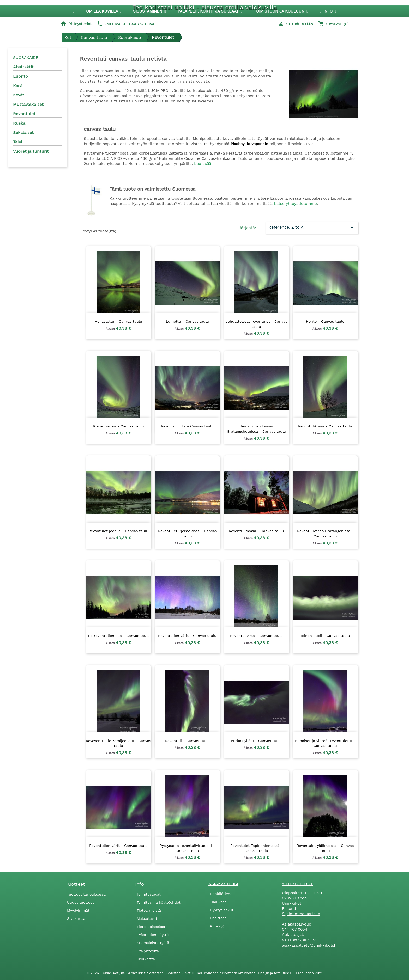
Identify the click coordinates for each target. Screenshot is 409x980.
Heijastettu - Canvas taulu (118, 321)
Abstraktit (23, 67)
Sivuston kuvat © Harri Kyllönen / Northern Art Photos (211, 973)
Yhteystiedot (80, 24)
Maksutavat (147, 918)
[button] (149, 11)
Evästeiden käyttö (153, 935)
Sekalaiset (23, 133)
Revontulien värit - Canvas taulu (187, 636)
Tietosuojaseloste (152, 927)
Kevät (19, 95)
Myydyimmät (78, 910)
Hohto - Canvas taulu (325, 321)
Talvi (17, 142)
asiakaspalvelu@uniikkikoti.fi (309, 945)
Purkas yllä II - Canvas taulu (256, 741)
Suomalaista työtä (153, 943)
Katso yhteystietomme (295, 204)
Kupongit (218, 926)
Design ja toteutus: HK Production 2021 (290, 973)
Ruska (19, 123)
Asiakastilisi (223, 884)
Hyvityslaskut (222, 910)
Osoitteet (218, 918)
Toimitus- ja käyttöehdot (159, 902)
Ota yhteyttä (148, 951)
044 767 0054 (142, 24)
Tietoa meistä (149, 910)
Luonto (20, 76)
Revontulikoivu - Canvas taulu (325, 426)
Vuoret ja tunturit (31, 151)
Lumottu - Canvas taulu (187, 321)
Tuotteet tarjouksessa (86, 894)
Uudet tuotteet (80, 902)
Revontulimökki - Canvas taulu (256, 531)
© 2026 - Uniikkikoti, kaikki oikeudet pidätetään (126, 973)
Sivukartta (76, 918)
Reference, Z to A (312, 228)
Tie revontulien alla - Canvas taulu (119, 636)
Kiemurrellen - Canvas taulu (119, 426)
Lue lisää (203, 164)
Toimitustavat (149, 894)
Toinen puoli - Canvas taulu (325, 636)
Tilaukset (218, 902)
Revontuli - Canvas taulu (187, 741)
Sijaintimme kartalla (301, 914)
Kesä (18, 86)
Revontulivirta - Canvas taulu (187, 426)
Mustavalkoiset (28, 104)
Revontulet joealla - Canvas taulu (118, 531)
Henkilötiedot (222, 894)
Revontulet (24, 114)
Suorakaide (26, 58)
